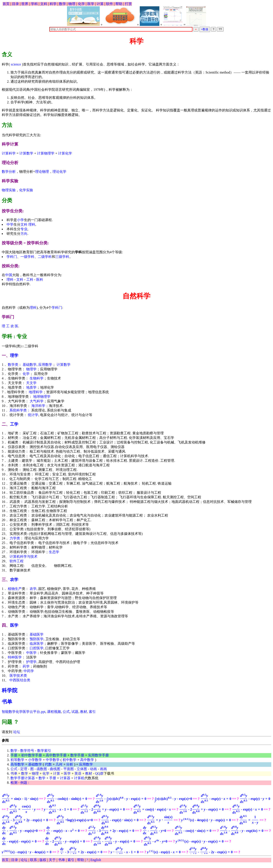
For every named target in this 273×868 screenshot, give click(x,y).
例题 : (25, 783)
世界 (25, 4)
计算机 (79, 778)
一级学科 (27, 257)
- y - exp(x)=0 (20, 831)
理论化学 (59, 172)
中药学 (29, 671)
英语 (78, 773)
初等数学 (17, 760)
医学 (91, 4)
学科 (34, 4)
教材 (84, 712)
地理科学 (36, 392)
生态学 (54, 552)
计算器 (65, 778)
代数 (48, 764)
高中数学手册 (56, 755)
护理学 (31, 662)
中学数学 (53, 760)
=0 (173, 799)
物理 (72, 4)
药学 (26, 666)
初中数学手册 (32, 755)
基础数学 (30, 365)
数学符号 (27, 751)
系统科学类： (20, 410)
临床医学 (37, 644)
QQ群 (99, 773)
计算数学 (26, 153)
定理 (24, 769)
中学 (10, 224)
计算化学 (65, 153)
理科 (32, 224)
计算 (100, 4)
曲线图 (55, 769)
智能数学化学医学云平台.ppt (24, 712)
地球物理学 (42, 397)
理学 (14, 355)
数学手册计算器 (23, 778)
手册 (14, 755)
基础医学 (37, 634)
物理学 (31, 369)
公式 (66, 712)
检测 (14, 783)
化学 (81, 4)
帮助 (119, 4)
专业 (24, 229)
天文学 (31, 383)
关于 (52, 860)
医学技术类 (18, 676)
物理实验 (9, 190)
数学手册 (77, 755)
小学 (20, 220)
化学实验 (26, 190)
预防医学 (37, 639)
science (16, 64)
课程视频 (54, 712)
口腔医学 (37, 648)
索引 (92, 712)
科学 (53, 4)
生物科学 (37, 378)
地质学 (31, 387)
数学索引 (44, 751)
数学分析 (9, 172)
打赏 (128, 4)
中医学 (31, 653)
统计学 (33, 415)
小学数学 (35, 760)
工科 (30, 280)
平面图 (69, 769)
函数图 (42, 769)
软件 (110, 4)
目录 (15, 4)
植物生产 (15, 589)
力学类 (15, 538)
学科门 (12, 257)
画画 (103, 769)
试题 (75, 712)
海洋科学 (38, 406)
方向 (24, 234)
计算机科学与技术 (24, 557)
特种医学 (15, 657)
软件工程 (17, 561)
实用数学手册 (98, 755)
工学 (14, 424)
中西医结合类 (20, 680)
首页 (6, 4)
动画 (93, 769)
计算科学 (9, 153)
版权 (43, 860)
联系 (34, 860)
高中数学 (87, 760)
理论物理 (42, 172)
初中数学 (69, 760)
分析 (70, 764)
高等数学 (17, 764)
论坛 (16, 732)
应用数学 (45, 365)
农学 (14, 580)
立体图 (82, 769)
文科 (44, 4)
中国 (9, 275)
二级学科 (45, 257)
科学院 (10, 690)
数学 (62, 4)
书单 (7, 702)
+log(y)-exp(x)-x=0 (75, 820)
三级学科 (62, 257)
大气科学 (37, 401)
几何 (59, 764)
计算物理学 (46, 153)
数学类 (13, 365)
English (96, 860)
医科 (40, 280)
